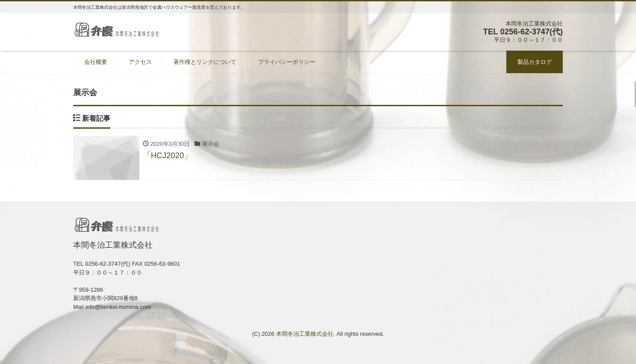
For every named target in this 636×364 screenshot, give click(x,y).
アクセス (140, 62)
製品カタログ (535, 62)
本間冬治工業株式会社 (305, 334)
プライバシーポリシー (287, 62)
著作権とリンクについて (205, 62)
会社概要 (96, 62)
